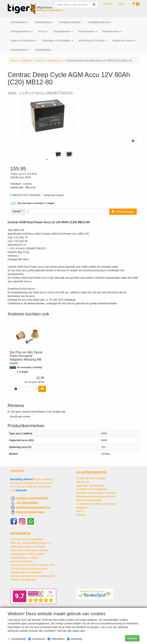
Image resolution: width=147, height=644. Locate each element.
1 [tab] (47, 160)
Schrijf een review (54, 195)
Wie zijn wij (83, 482)
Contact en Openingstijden (91, 478)
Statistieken (56, 639)
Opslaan (132, 638)
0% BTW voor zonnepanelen (27, 539)
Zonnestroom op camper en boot (29, 569)
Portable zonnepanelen (24, 580)
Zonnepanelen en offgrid (24, 558)
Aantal (17, 211)
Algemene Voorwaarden (90, 486)
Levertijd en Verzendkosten (92, 489)
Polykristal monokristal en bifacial (29, 550)
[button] (122, 4)
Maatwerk (82, 508)
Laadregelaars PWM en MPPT (28, 554)
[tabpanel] (58, 154)
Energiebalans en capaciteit (26, 572)
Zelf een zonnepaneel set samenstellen (33, 576)
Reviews (81, 515)
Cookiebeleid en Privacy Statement (96, 504)
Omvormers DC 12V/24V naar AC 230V (33, 565)
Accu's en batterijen (22, 561)
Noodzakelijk (17, 639)
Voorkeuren (37, 639)
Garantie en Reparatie (89, 500)
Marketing (75, 639)
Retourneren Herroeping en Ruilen (96, 497)
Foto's (80, 511)
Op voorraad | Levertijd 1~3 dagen (36, 203)
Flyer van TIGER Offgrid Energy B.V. (31, 543)
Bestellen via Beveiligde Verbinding (96, 493)
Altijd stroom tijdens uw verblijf (28, 547)
